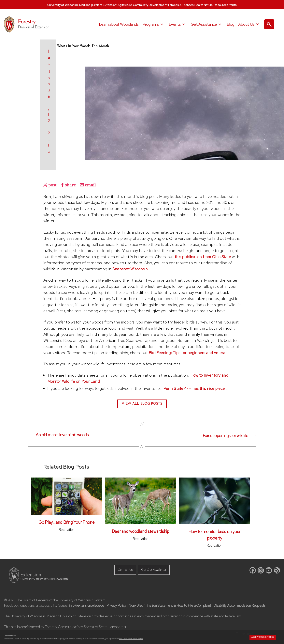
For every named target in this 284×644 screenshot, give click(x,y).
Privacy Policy (117, 605)
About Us (246, 24)
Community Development (150, 5)
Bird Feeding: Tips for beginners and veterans (189, 353)
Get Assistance (204, 24)
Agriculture (125, 5)
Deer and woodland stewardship (141, 531)
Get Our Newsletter (155, 569)
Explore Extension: (105, 5)
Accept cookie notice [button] (263, 637)
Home (48, 46)
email (92, 185)
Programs (151, 24)
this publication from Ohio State (204, 257)
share (72, 185)
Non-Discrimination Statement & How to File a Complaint (172, 605)
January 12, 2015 (62, 151)
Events (175, 24)
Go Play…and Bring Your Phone (66, 522)
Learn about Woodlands (119, 24)
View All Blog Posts (142, 404)
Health (199, 5)
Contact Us (124, 569)
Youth (233, 5)
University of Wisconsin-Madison (69, 5)
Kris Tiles (60, 143)
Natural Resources (216, 5)
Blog (231, 24)
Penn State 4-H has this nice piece (195, 388)
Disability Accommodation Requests (243, 605)
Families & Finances (181, 5)
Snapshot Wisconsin (130, 269)
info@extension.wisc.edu (87, 605)
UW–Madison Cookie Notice (131, 639)
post (53, 185)
